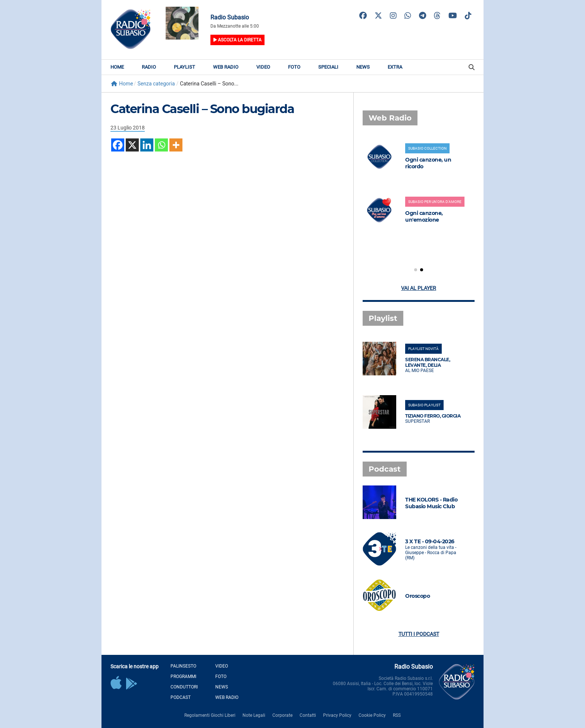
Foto (294, 67)
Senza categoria (156, 84)
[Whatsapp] (161, 145)
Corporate (282, 715)
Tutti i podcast (419, 634)
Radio (149, 67)
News (363, 67)
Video (263, 67)
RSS (397, 715)
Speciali (328, 67)
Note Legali (254, 715)
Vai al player (419, 288)
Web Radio (226, 67)
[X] (132, 145)
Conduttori (184, 687)
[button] (416, 270)
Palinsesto (183, 666)
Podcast (181, 697)
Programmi (183, 677)
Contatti (308, 715)
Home (117, 67)
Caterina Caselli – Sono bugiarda (202, 109)
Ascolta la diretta (237, 40)
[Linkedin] (147, 145)
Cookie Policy (372, 715)
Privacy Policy (337, 715)
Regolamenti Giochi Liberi (210, 715)
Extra (395, 67)
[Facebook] (118, 145)
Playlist (184, 67)
